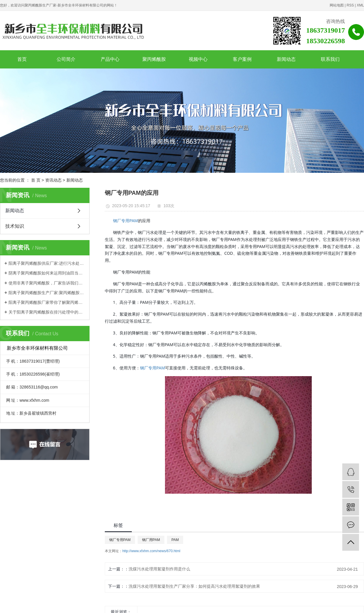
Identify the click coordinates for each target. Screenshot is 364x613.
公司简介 (66, 59)
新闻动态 (286, 59)
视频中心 (198, 59)
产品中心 (110, 59)
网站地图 (337, 5)
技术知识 (15, 226)
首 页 (36, 180)
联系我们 (330, 59)
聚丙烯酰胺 (154, 59)
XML (360, 5)
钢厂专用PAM (125, 221)
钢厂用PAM (151, 540)
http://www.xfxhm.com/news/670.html (151, 551)
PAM (175, 540)
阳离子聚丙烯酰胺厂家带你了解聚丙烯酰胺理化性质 (47, 302)
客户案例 (242, 59)
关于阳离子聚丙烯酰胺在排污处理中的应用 (47, 312)
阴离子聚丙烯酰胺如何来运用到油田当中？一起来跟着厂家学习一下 (47, 273)
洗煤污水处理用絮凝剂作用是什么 (159, 569)
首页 (22, 59)
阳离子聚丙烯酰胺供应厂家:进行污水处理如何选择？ (47, 263)
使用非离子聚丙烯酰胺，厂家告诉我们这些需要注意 (47, 283)
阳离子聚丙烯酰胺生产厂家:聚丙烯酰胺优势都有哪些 (47, 293)
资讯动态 (53, 180)
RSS (350, 5)
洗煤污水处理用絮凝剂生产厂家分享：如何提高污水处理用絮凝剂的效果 (194, 586)
